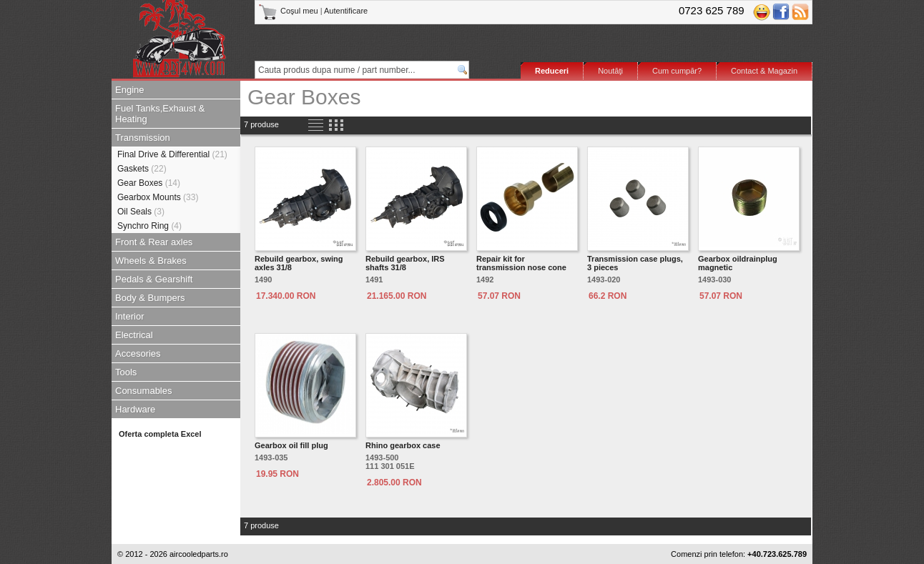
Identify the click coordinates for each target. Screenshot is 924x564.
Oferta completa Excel (160, 434)
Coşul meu (289, 11)
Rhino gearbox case (403, 445)
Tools (126, 372)
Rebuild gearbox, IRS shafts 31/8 (405, 263)
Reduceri (552, 71)
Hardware (135, 409)
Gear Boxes (149, 183)
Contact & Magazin (764, 71)
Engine (129, 90)
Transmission (143, 138)
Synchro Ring (149, 226)
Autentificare (346, 11)
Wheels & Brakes (151, 261)
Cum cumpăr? (677, 71)
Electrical (134, 335)
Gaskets (142, 169)
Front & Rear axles (154, 242)
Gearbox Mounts (158, 197)
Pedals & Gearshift (154, 279)
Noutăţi (610, 71)
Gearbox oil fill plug (291, 445)
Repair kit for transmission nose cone (521, 263)
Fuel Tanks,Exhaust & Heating (160, 114)
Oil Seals (141, 212)
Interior (129, 316)
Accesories (138, 353)
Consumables (144, 391)
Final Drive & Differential (172, 154)
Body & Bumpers (150, 298)
